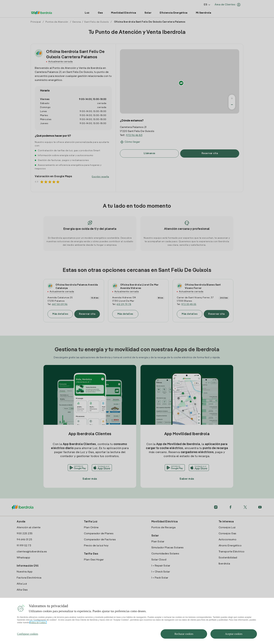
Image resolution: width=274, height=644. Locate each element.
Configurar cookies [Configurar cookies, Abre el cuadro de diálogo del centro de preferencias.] (28, 634)
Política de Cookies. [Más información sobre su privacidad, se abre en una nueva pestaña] (38, 623)
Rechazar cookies (184, 634)
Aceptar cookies (234, 634)
